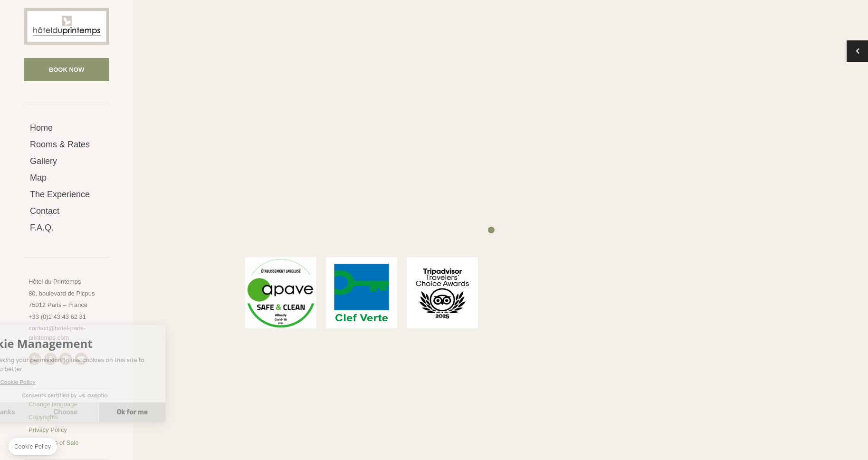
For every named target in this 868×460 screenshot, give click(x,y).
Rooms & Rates (60, 144)
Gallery (43, 161)
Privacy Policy (48, 430)
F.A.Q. (42, 228)
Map (38, 178)
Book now (67, 70)
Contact (45, 211)
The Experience (60, 194)
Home (41, 128)
